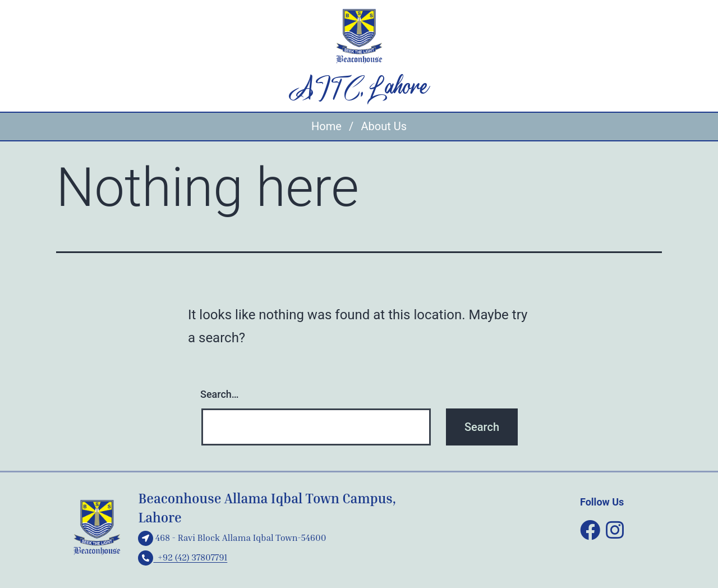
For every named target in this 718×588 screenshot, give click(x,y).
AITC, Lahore (359, 88)
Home (326, 126)
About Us (384, 126)
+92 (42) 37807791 (183, 557)
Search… (220, 394)
